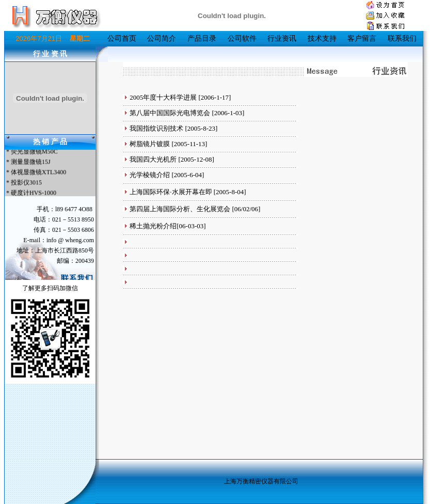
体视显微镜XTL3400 (38, 173)
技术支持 (322, 38)
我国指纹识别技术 (156, 128)
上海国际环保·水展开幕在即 (171, 192)
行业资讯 (282, 38)
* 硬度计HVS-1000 (30, 194)
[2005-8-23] (200, 128)
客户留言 (362, 38)
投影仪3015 (26, 183)
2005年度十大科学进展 (163, 97)
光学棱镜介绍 (150, 175)
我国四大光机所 (153, 159)
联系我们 (402, 38)
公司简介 (162, 38)
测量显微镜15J (31, 163)
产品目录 (202, 38)
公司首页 (122, 38)
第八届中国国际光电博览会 (170, 113)
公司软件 (242, 38)
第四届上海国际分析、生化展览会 (180, 209)
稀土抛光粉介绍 (153, 226)
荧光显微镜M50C (34, 152)
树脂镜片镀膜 (150, 144)
